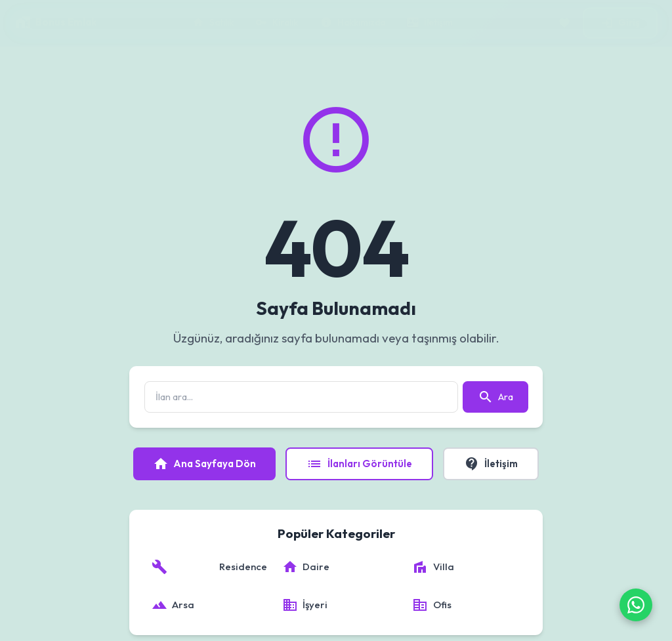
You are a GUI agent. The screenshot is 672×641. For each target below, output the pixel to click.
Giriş (620, 23)
